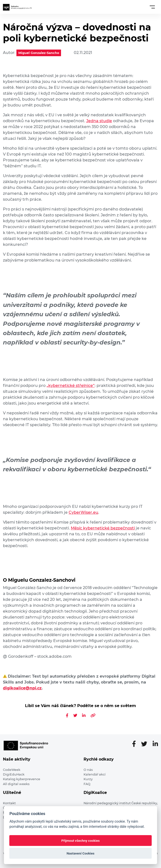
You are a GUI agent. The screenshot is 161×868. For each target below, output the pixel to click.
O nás (88, 770)
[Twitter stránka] (146, 744)
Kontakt (9, 803)
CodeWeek (12, 770)
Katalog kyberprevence (22, 779)
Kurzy (88, 779)
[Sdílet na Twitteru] (75, 716)
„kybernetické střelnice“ (71, 386)
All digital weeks (16, 784)
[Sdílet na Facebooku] (67, 716)
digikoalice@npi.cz (22, 688)
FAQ (87, 784)
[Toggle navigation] (152, 7)
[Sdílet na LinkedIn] (84, 716)
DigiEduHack (14, 774)
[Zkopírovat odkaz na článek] (93, 716)
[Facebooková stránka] (136, 744)
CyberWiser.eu (83, 512)
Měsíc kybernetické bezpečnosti (103, 528)
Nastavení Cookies (81, 853)
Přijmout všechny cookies (80, 841)
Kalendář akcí (95, 774)
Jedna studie (99, 121)
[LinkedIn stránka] (155, 744)
